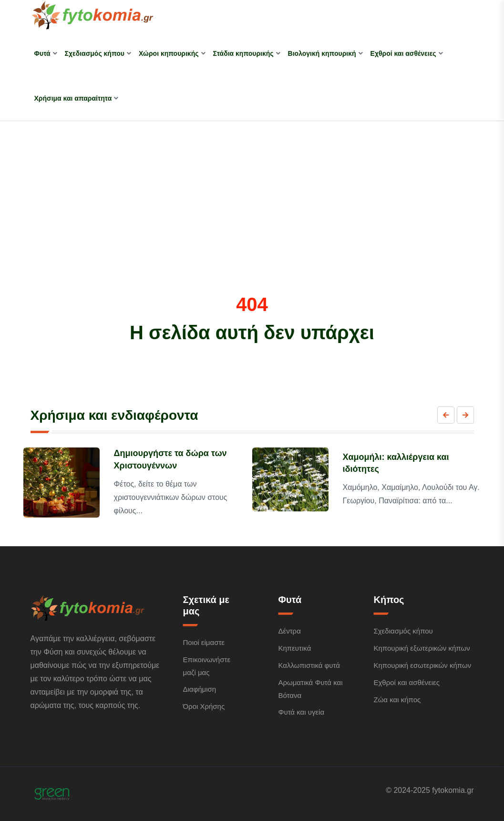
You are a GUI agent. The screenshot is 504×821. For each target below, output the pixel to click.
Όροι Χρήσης (204, 706)
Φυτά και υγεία (301, 712)
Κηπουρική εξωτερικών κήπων (422, 648)
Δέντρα (289, 631)
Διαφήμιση (199, 689)
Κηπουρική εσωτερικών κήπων (422, 665)
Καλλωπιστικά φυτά (309, 665)
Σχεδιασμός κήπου (95, 53)
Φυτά (42, 53)
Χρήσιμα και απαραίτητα (73, 98)
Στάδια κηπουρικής (243, 53)
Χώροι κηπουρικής (169, 53)
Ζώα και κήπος (397, 700)
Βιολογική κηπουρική (322, 53)
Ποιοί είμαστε (204, 642)
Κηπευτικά (294, 648)
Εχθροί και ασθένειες (403, 53)
